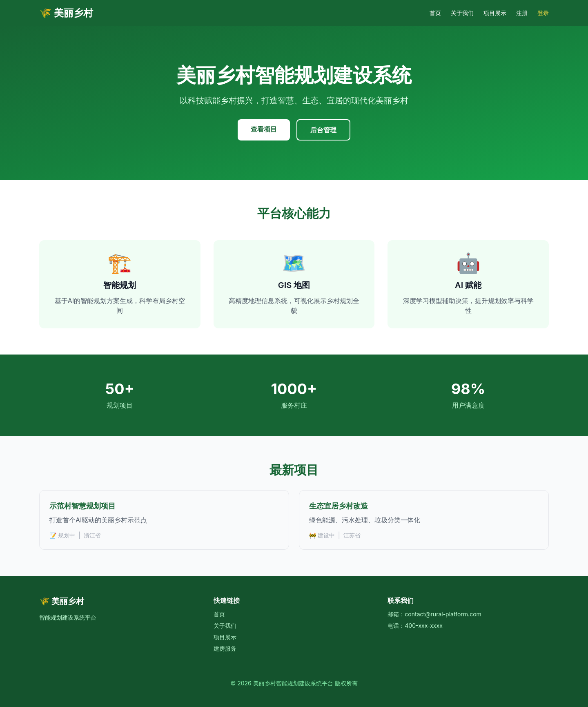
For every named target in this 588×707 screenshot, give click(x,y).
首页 (435, 13)
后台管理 (323, 130)
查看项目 (264, 129)
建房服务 (225, 648)
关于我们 (462, 13)
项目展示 (495, 13)
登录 (543, 13)
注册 (522, 13)
